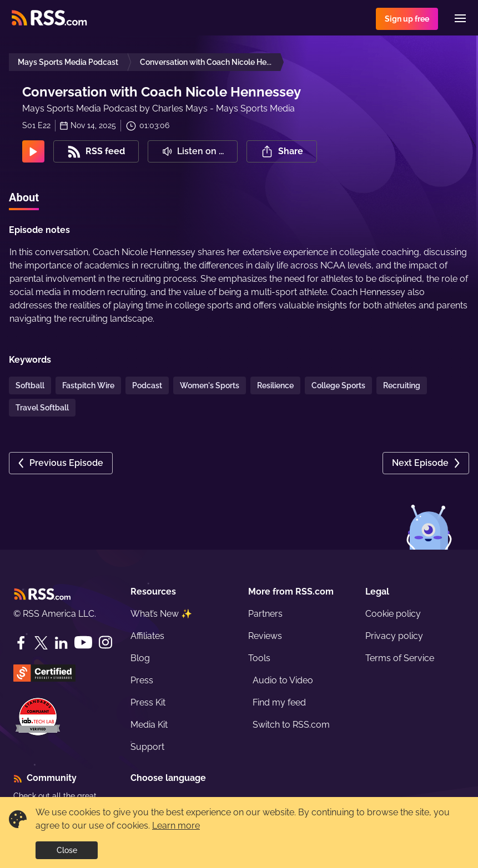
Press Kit (148, 702)
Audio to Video (283, 680)
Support (147, 747)
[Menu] (460, 18)
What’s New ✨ (161, 614)
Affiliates (147, 636)
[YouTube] (83, 643)
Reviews (265, 636)
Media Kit (149, 725)
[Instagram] (105, 643)
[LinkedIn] (61, 643)
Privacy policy (394, 636)
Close (67, 850)
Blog (140, 658)
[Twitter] (41, 643)
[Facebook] (21, 643)
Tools (259, 658)
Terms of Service (400, 658)
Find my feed (279, 702)
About (24, 197)
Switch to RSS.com (291, 725)
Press (142, 680)
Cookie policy (393, 614)
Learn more (176, 826)
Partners (265, 614)
